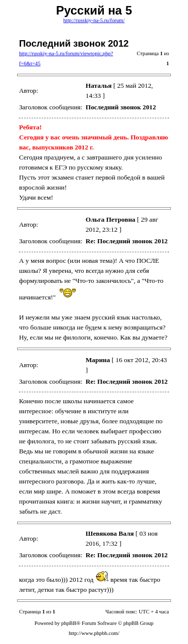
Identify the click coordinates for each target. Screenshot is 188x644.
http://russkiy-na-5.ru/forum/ (94, 20)
